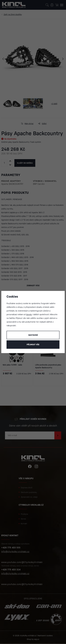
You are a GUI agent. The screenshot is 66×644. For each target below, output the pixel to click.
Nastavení (33, 335)
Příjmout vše (33, 345)
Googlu (29, 314)
